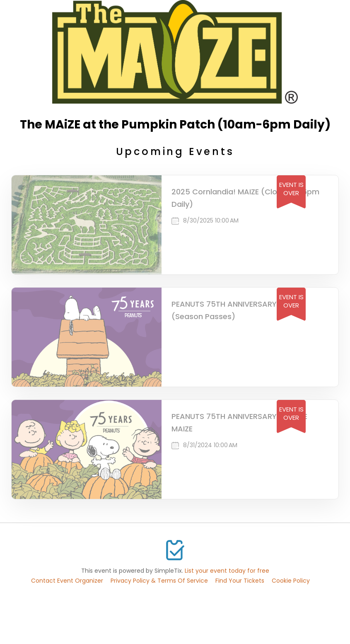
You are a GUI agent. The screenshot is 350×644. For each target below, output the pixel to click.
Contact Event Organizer (67, 581)
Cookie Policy (291, 581)
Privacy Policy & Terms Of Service (159, 581)
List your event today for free (227, 571)
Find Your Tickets (240, 581)
